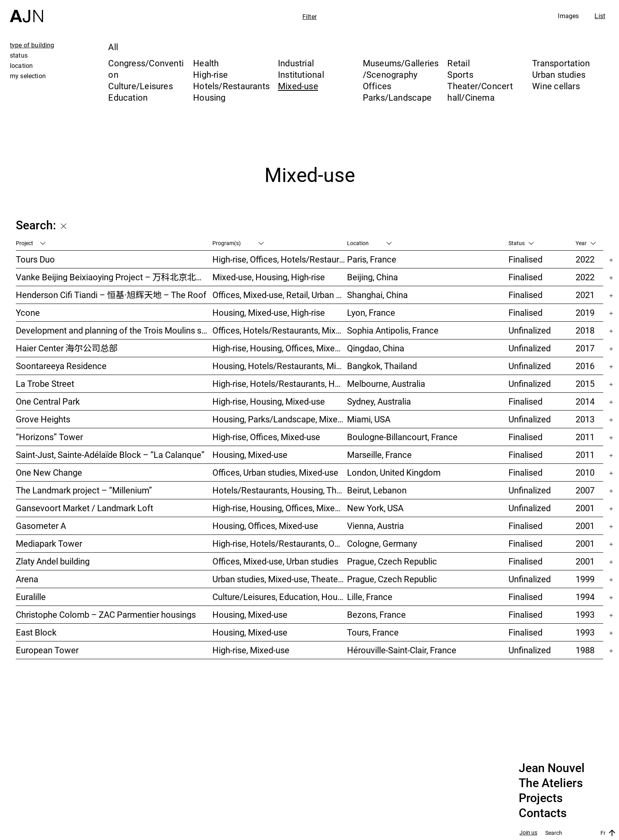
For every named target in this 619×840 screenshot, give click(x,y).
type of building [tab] (32, 45)
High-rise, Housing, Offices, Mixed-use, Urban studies (280, 508)
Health (206, 63)
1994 (585, 597)
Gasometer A (41, 526)
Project (31, 243)
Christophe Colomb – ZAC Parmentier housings (106, 614)
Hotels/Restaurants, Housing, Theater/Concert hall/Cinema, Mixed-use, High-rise (280, 490)
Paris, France (372, 259)
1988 (585, 650)
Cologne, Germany (382, 543)
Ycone (28, 312)
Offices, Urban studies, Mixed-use (275, 472)
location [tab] (21, 66)
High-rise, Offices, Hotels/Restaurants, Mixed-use (280, 259)
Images (568, 16)
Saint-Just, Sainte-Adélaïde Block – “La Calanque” (110, 455)
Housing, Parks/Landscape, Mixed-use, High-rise (280, 419)
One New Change (49, 472)
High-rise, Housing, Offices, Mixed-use (280, 348)
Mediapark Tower (49, 543)
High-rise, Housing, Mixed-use (269, 401)
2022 (585, 259)
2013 (585, 419)
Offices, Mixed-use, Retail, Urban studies (280, 295)
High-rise (210, 74)
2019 (585, 312)
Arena (27, 579)
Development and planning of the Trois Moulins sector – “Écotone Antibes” (114, 330)
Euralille (31, 597)
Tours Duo (35, 259)
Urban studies (559, 74)
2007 (585, 490)
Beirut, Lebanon (377, 490)
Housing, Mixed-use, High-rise (269, 312)
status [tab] (19, 55)
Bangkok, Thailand (382, 366)
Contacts (543, 813)
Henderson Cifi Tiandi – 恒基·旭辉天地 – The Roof (111, 295)
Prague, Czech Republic (392, 561)
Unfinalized (530, 330)
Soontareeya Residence (61, 366)
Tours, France (373, 632)
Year (586, 243)
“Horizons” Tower (49, 437)
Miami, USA (369, 419)
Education (128, 97)
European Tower (47, 650)
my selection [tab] (28, 76)
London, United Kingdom (394, 472)
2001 (585, 508)
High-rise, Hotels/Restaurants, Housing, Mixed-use (280, 383)
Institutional (301, 74)
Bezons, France (376, 614)
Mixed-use (298, 86)
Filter (309, 17)
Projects (541, 798)
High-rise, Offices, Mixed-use (266, 437)
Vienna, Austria (375, 526)
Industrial (296, 63)
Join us (528, 833)
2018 (585, 330)
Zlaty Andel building (53, 561)
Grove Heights (43, 419)
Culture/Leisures (141, 86)
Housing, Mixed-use (250, 455)
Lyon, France (371, 312)
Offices (377, 86)
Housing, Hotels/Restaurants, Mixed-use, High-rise (280, 366)
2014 (585, 401)
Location (369, 243)
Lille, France (370, 597)
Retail (458, 63)
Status (521, 243)
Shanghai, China (377, 295)
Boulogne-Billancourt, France (402, 437)
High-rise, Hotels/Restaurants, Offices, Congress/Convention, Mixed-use (280, 543)
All (113, 47)
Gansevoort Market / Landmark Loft (84, 508)
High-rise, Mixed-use (251, 650)
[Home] (26, 11)
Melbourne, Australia (386, 383)
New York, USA (375, 508)
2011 (585, 437)
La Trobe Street (45, 383)
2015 (585, 383)
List (600, 16)
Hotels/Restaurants (231, 86)
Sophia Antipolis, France (393, 330)
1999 (585, 579)
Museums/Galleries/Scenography (401, 69)
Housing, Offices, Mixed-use (265, 526)
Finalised (525, 259)
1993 (585, 614)
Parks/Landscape (397, 97)
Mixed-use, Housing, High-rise (269, 277)
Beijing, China (372, 277)
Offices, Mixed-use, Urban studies (275, 561)
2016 (585, 366)
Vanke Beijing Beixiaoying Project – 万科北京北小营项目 (114, 277)
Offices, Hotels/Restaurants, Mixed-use (280, 330)
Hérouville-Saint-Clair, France (402, 650)
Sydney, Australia (379, 401)
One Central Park (48, 401)
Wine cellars (556, 86)
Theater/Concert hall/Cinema (480, 92)
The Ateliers (551, 783)
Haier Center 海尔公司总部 (67, 348)
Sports (460, 74)
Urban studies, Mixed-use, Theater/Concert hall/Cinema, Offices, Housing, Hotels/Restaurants (280, 579)
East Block (36, 632)
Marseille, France (379, 455)
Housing (209, 97)
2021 (585, 295)
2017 (585, 348)
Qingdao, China (376, 348)
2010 (585, 472)
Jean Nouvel (552, 768)
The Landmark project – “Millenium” (84, 490)
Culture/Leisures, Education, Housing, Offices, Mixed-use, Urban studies (280, 597)
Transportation (561, 63)
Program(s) (238, 243)
